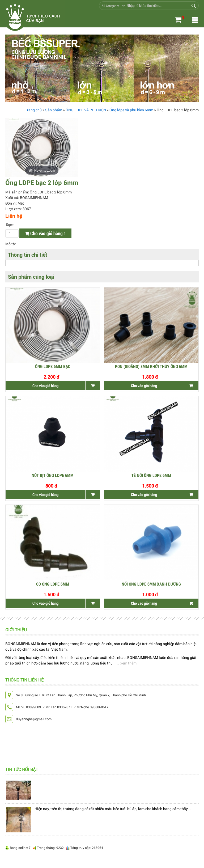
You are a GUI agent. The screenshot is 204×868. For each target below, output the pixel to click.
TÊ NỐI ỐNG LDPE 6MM (151, 475)
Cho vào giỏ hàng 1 (45, 233)
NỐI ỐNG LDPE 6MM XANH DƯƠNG (151, 584)
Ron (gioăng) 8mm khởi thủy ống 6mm (151, 367)
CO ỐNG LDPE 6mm (53, 584)
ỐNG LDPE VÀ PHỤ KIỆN (86, 110)
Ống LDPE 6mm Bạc (53, 367)
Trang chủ (33, 110)
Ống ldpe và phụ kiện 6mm (131, 110)
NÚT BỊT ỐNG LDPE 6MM (53, 475)
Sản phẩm (54, 110)
